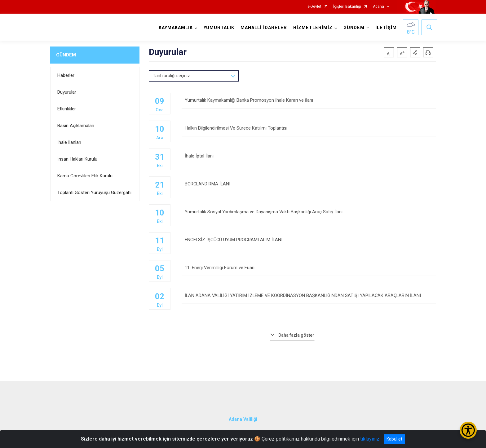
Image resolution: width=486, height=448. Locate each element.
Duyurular (67, 92)
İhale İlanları (69, 142)
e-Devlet (314, 7)
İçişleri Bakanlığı (347, 7)
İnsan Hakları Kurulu (77, 159)
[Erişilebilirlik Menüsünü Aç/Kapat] (468, 430)
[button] (415, 52)
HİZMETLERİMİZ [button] (312, 28)
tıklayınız (370, 439)
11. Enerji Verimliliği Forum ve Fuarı (309, 271)
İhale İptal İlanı (309, 159)
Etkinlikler (67, 109)
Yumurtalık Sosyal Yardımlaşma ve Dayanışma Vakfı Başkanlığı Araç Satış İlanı (309, 215)
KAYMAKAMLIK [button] (175, 28)
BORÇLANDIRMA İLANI (309, 187)
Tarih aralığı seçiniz (171, 76)
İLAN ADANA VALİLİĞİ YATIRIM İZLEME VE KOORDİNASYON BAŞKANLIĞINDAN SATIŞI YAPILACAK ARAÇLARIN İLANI (309, 298)
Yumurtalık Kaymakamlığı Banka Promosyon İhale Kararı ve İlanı (309, 103)
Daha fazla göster (296, 335)
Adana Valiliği (243, 416)
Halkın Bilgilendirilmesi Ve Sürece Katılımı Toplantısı (309, 131)
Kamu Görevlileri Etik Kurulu (85, 176)
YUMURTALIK (218, 28)
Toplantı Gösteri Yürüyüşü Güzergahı (94, 193)
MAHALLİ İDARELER (263, 28)
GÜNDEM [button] (353, 28)
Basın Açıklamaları (76, 126)
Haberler (66, 75)
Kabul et (394, 439)
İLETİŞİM (385, 28)
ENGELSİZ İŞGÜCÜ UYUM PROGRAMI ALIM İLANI (309, 243)
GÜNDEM (66, 55)
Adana (378, 7)
